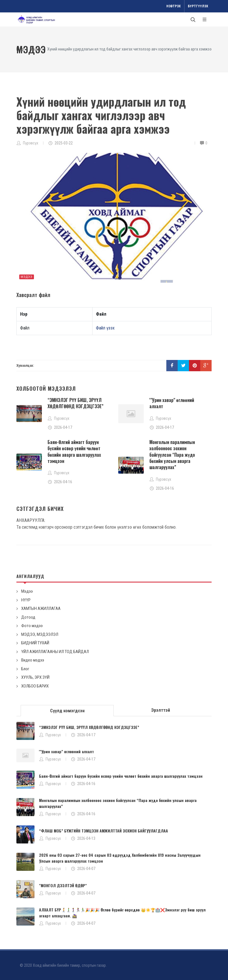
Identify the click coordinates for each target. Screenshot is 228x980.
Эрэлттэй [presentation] (161, 710)
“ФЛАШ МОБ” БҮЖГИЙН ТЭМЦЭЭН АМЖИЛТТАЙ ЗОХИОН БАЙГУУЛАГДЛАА (104, 831)
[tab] (67, 710)
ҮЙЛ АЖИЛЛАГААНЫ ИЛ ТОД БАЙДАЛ (55, 652)
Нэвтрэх (174, 6)
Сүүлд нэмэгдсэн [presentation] (67, 711)
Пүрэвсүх (31, 143)
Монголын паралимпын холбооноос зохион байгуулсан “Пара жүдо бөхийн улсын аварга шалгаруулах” (172, 455)
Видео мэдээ (33, 660)
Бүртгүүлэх (198, 6)
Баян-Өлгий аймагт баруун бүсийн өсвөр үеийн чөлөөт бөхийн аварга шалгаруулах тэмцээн (74, 451)
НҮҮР (26, 600)
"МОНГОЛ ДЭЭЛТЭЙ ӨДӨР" (63, 885)
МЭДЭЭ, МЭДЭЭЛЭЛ (40, 634)
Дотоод (28, 617)
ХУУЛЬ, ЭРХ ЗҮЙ (35, 677)
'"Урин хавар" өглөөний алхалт (172, 403)
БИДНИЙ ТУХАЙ (35, 643)
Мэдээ (36, 49)
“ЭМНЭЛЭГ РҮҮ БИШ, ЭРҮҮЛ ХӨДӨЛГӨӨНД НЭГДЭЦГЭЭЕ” (76, 403)
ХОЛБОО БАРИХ (35, 686)
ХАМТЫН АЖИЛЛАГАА (41, 608)
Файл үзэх (105, 328)
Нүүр (20, 49)
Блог (25, 669)
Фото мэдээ (32, 626)
